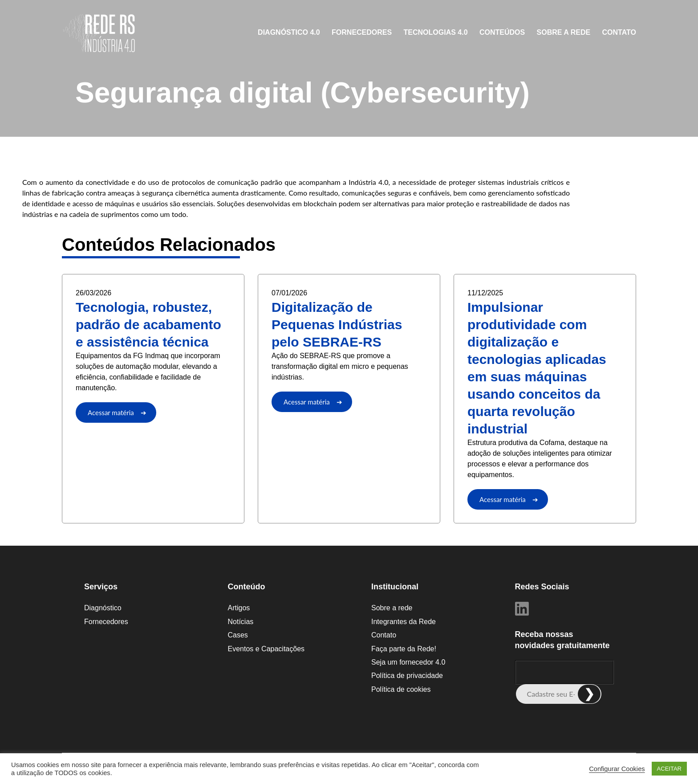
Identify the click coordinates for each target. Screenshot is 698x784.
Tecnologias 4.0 (436, 32)
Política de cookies (401, 689)
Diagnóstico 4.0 (289, 32)
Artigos (239, 608)
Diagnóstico (103, 608)
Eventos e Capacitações (266, 649)
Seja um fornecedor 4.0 (408, 662)
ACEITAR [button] (669, 769)
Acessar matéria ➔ (117, 412)
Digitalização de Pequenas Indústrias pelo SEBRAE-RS (337, 325)
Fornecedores (362, 32)
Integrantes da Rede (404, 622)
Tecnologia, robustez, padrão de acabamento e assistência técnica (148, 325)
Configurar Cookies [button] (617, 769)
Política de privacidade (407, 676)
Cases (238, 635)
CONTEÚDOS (502, 32)
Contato (619, 32)
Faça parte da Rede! (404, 649)
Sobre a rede (564, 32)
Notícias (241, 622)
